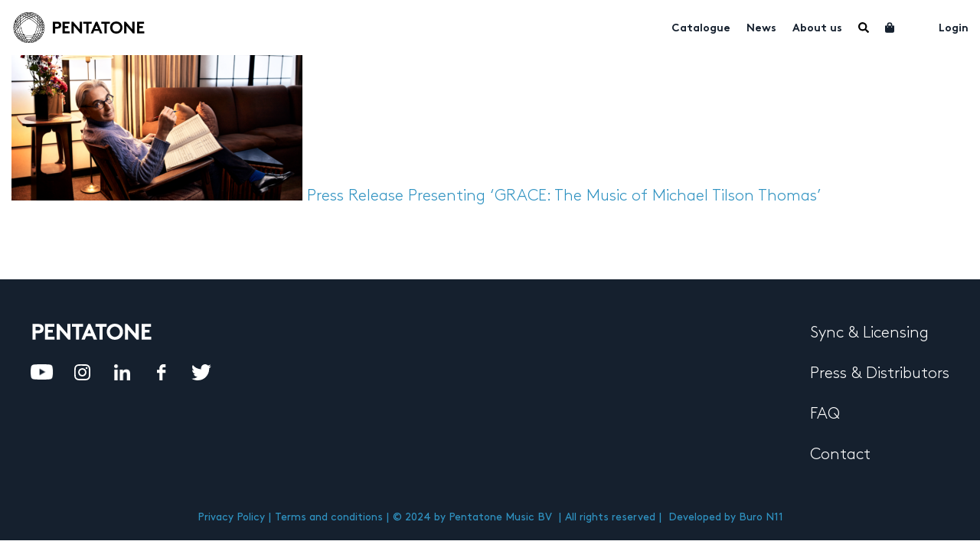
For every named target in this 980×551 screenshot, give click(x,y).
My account (917, 26)
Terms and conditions (329, 517)
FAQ (825, 414)
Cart (890, 28)
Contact (840, 455)
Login (954, 29)
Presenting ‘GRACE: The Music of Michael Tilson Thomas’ (615, 196)
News (761, 29)
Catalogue (701, 29)
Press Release (355, 196)
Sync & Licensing (869, 333)
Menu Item (864, 28)
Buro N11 (761, 517)
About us (817, 29)
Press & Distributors (880, 373)
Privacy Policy (231, 517)
